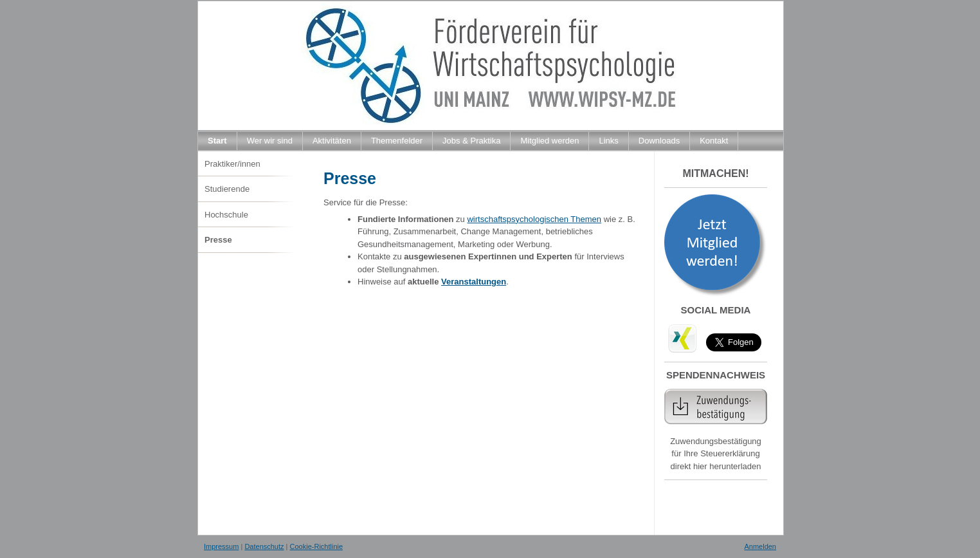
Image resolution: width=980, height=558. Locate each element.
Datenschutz (264, 546)
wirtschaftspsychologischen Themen (534, 219)
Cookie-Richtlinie (317, 546)
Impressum (221, 546)
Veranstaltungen (474, 282)
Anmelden (760, 546)
